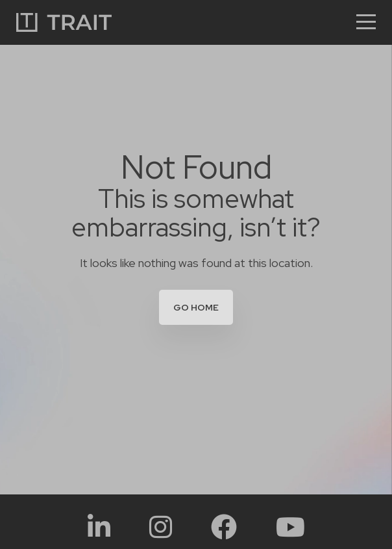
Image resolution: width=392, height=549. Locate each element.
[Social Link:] (99, 527)
